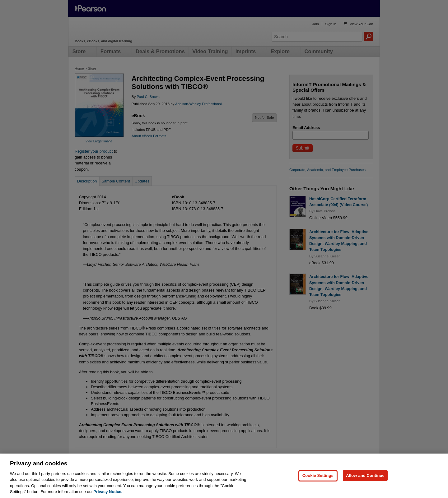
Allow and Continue (365, 487)
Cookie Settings (318, 487)
